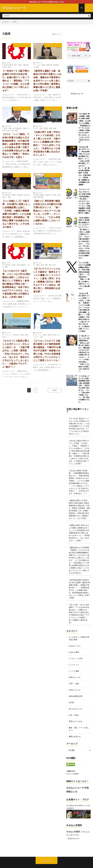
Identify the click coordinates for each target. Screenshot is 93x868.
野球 (54, 265)
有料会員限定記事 (76, 696)
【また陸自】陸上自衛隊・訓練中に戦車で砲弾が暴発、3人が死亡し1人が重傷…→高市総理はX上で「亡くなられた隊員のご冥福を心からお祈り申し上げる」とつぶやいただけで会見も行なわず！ (85, 128)
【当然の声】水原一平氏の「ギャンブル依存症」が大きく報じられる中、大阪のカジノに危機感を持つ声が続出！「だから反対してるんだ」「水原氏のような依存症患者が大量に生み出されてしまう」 (47, 144)
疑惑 (9, 67)
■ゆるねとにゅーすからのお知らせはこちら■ (47, 2)
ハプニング (8, 335)
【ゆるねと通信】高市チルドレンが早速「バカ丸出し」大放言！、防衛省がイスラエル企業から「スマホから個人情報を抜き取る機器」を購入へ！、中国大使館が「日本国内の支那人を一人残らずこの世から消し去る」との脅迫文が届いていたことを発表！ (84, 312)
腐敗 (37, 67)
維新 (51, 128)
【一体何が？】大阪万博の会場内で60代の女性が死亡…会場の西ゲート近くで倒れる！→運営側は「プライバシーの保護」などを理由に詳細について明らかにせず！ (16, 81)
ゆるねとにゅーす (77, 94)
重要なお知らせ (75, 736)
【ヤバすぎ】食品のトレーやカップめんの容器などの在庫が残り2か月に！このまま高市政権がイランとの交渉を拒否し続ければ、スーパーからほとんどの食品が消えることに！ (79, 426)
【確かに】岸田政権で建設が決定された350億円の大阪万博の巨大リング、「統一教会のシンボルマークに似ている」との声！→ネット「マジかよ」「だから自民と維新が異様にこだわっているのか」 (48, 212)
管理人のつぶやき (76, 721)
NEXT (55, 390)
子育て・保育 (74, 684)
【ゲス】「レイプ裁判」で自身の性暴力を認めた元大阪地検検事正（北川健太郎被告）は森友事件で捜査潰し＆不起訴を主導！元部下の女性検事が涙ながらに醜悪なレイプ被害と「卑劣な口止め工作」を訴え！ (16, 146)
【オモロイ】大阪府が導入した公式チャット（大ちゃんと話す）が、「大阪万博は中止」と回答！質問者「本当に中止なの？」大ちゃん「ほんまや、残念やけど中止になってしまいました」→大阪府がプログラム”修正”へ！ (16, 354)
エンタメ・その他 (76, 658)
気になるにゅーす (76, 709)
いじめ (38, 65)
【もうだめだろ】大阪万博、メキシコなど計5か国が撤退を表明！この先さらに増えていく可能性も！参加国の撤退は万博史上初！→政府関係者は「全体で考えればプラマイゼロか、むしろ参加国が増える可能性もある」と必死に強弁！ (16, 284)
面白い (4, 337)
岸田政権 (20, 195)
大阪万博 (25, 65)
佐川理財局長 (17, 128)
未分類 (71, 703)
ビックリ (38, 335)
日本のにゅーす (23, 45)
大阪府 (4, 67)
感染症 (50, 335)
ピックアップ (74, 665)
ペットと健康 (74, 671)
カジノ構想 (39, 128)
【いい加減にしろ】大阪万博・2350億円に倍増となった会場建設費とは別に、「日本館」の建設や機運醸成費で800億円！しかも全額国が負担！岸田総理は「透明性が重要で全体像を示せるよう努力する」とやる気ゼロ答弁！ (17, 214)
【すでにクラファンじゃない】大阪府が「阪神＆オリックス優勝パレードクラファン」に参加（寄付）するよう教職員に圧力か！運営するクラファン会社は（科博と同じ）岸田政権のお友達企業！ (47, 280)
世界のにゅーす (75, 677)
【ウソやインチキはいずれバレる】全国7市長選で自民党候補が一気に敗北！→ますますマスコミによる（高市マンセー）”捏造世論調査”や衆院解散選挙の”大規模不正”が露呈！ (84, 201)
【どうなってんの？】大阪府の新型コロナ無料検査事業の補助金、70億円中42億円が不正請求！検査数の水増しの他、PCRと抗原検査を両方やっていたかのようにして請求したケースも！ (47, 351)
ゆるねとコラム (75, 646)
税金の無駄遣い (22, 265)
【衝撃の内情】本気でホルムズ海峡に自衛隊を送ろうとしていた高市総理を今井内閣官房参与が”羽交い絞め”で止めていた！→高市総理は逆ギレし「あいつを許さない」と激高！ (79, 533)
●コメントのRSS (72, 774)
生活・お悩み (74, 715)
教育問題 (49, 65)
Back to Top (47, 861)
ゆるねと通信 (74, 652)
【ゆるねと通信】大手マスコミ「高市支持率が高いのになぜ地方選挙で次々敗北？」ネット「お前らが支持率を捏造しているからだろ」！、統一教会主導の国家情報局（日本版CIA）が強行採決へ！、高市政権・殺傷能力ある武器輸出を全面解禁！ (85, 166)
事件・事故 (18, 65)
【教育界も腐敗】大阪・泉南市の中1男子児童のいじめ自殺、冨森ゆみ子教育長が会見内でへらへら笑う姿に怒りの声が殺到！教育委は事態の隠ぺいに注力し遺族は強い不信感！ (47, 81)
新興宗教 (40, 197)
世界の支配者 (9, 65)
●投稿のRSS (71, 771)
